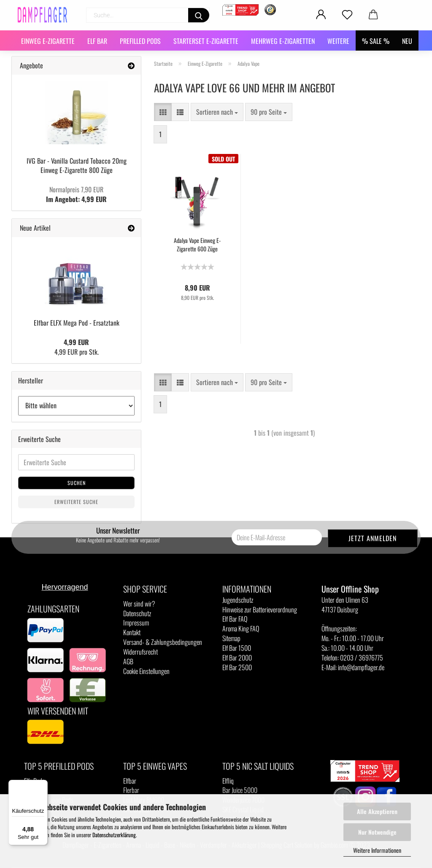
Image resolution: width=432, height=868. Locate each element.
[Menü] (43, 785)
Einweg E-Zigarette (48, 41)
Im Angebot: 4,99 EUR (76, 194)
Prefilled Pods (140, 41)
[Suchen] (199, 15)
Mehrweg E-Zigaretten (283, 41)
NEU (407, 41)
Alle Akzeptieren (377, 811)
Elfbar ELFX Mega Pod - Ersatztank (77, 323)
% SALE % (376, 41)
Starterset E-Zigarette (206, 41)
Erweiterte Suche (76, 502)
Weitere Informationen (377, 850)
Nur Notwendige (377, 832)
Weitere (338, 41)
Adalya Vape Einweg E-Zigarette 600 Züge (197, 245)
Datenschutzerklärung (114, 835)
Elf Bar (97, 41)
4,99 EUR (76, 342)
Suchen (77, 483)
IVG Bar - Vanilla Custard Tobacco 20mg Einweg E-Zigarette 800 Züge (77, 166)
